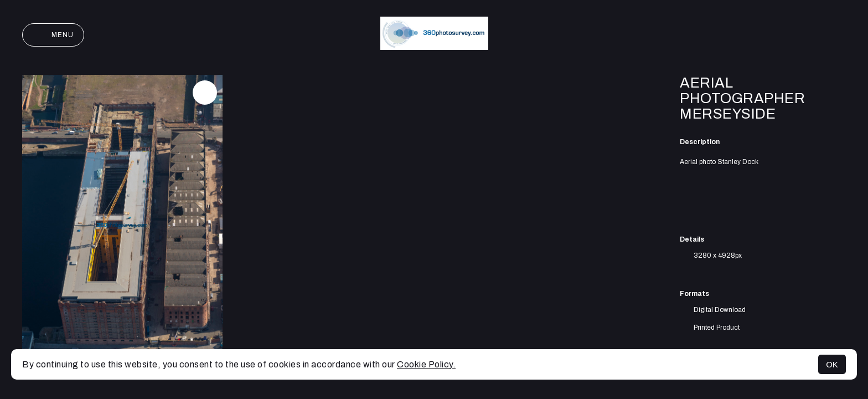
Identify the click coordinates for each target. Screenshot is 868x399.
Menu (53, 35)
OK (832, 364)
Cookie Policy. (426, 364)
